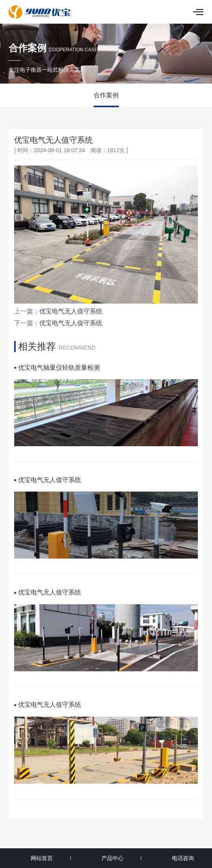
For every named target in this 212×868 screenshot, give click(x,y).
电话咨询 (183, 858)
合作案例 (106, 95)
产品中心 (112, 858)
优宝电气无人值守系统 (71, 311)
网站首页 (42, 858)
